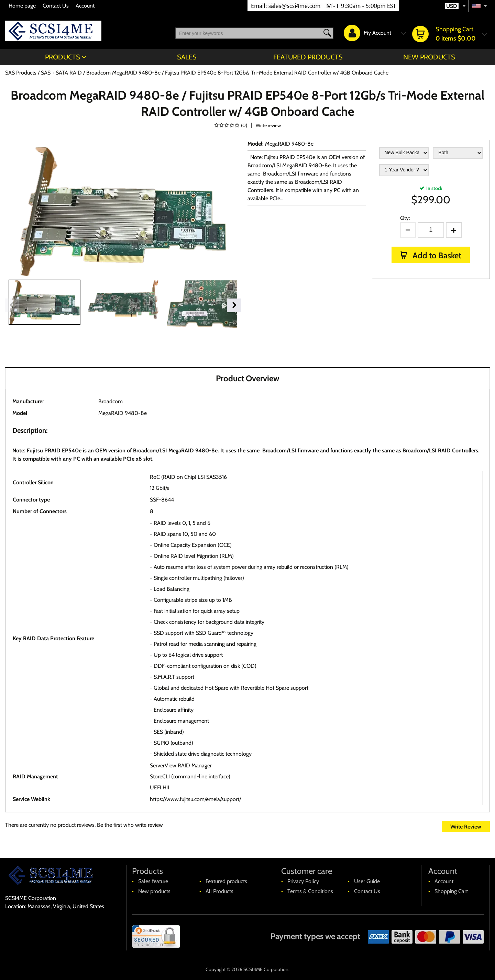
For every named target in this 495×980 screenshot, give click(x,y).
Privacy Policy (303, 881)
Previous (12, 305)
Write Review (466, 827)
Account (85, 6)
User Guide (367, 881)
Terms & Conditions (310, 891)
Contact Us (56, 6)
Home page (22, 6)
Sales (187, 57)
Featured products (308, 57)
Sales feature (153, 881)
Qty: (405, 218)
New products (429, 57)
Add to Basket (436, 255)
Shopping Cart (451, 891)
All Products (219, 891)
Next (234, 305)
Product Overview (247, 378)
